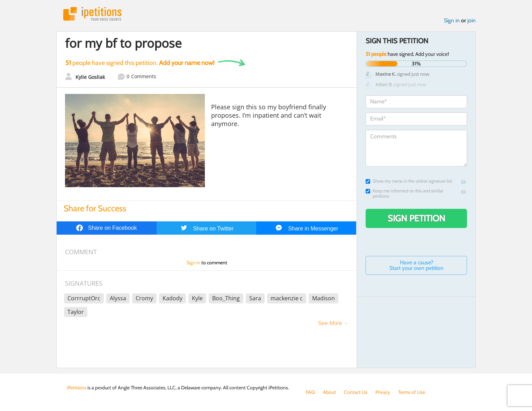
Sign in (452, 20)
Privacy (383, 392)
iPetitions (92, 14)
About (329, 392)
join (472, 20)
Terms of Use (412, 392)
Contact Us (356, 392)
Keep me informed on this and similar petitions (404, 193)
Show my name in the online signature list (409, 181)
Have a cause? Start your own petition (416, 265)
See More (330, 323)
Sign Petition (416, 218)
